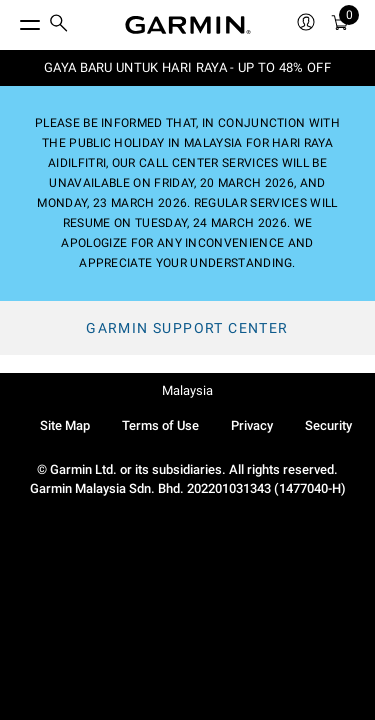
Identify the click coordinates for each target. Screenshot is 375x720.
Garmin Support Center (187, 328)
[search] (59, 25)
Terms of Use (160, 425)
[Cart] (340, 25)
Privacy (252, 425)
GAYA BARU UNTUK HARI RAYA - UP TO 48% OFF (187, 67)
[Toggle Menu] (12, 20)
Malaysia (187, 390)
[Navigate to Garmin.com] (188, 25)
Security (328, 425)
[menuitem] (59, 25)
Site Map (65, 425)
